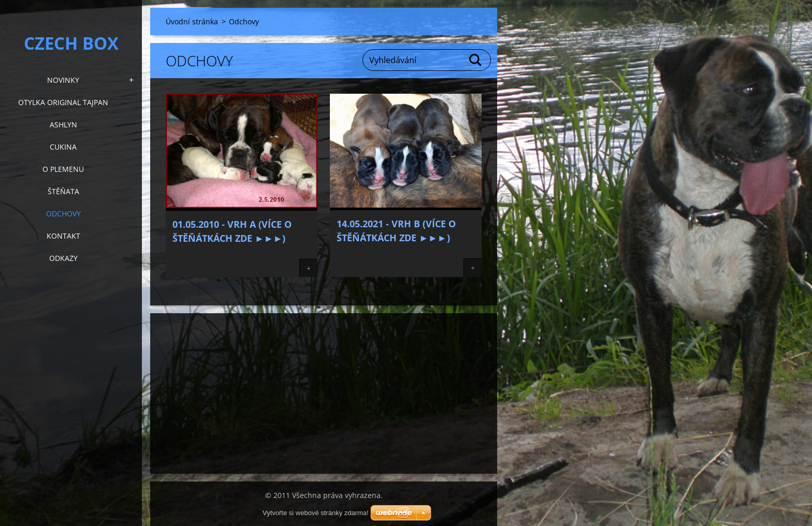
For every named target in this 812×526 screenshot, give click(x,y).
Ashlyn (63, 125)
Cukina (63, 147)
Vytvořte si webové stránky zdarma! (316, 513)
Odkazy (63, 258)
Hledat (476, 60)
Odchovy (63, 214)
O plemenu (63, 169)
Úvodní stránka (192, 21)
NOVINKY (63, 80)
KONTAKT (63, 236)
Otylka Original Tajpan (63, 102)
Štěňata (63, 191)
